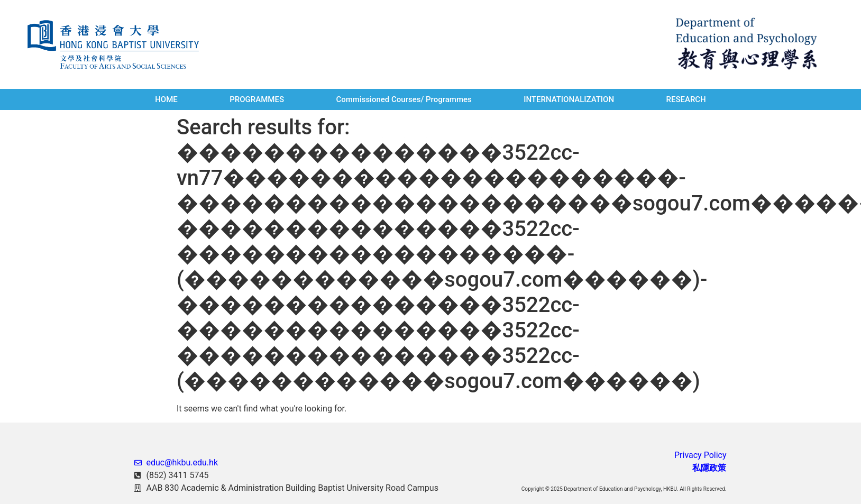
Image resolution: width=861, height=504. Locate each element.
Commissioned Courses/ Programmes (404, 99)
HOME (166, 99)
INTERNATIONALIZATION (569, 99)
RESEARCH (686, 99)
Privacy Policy (700, 455)
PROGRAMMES (257, 99)
